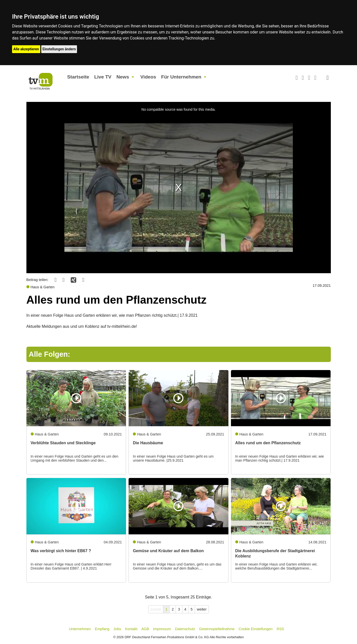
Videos (148, 77)
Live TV (103, 77)
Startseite (78, 77)
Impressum (162, 629)
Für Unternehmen (181, 77)
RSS (281, 629)
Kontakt (131, 629)
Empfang (102, 629)
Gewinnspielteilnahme (217, 629)
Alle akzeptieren (26, 49)
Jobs (117, 629)
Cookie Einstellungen (255, 629)
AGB (145, 629)
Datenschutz (185, 629)
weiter (202, 609)
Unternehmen (80, 629)
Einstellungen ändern (59, 49)
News (123, 77)
